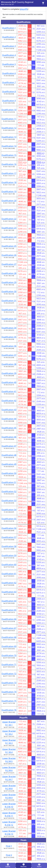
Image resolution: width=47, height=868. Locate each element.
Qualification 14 (9, 146)
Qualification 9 (9, 101)
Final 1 (9, 846)
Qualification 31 (9, 301)
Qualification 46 (9, 437)
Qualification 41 (9, 391)
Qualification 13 (9, 137)
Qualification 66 (9, 619)
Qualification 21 (9, 210)
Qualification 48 (9, 455)
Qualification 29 (9, 282)
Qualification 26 (9, 255)
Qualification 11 (9, 119)
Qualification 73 (9, 683)
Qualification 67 (9, 628)
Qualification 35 (9, 337)
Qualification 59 (9, 555)
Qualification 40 (9, 382)
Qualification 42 (9, 401)
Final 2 (9, 855)
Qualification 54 (9, 510)
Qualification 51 (9, 482)
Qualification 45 (9, 428)
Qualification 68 (9, 637)
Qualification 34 (9, 328)
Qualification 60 (9, 565)
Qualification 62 (9, 583)
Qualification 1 (9, 28)
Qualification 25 (9, 246)
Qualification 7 (9, 82)
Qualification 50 (9, 473)
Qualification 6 (9, 73)
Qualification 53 (9, 501)
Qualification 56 (9, 528)
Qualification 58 (9, 546)
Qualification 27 (9, 264)
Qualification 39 (9, 373)
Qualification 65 (9, 610)
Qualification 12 (9, 128)
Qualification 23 (9, 228)
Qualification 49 (9, 464)
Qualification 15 (9, 155)
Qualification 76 (9, 710)
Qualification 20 (9, 201)
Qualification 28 (9, 273)
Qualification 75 (9, 701)
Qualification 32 (9, 310)
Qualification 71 (9, 665)
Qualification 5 (9, 64)
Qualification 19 (9, 192)
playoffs (24, 9)
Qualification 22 (9, 219)
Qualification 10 (9, 110)
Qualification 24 (9, 237)
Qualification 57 (9, 537)
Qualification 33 (9, 319)
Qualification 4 (9, 55)
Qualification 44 (9, 419)
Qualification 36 (9, 346)
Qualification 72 (9, 674)
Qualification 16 (9, 164)
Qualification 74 (9, 692)
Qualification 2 (9, 37)
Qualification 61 (9, 574)
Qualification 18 (9, 182)
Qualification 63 (9, 592)
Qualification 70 (9, 655)
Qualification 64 (9, 601)
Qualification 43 (9, 410)
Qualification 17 (9, 173)
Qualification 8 (9, 92)
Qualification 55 (9, 519)
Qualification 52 (9, 491)
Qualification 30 (9, 291)
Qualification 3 (9, 46)
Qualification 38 (9, 364)
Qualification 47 (9, 446)
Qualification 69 (9, 646)
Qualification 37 (9, 355)
